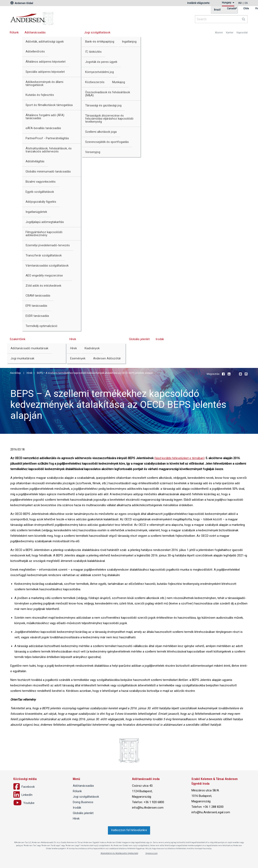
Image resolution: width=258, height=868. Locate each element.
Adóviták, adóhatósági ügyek (45, 42)
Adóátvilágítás (35, 161)
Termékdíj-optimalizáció (41, 326)
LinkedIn (229, 374)
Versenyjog (93, 152)
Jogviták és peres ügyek (101, 62)
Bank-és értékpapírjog (100, 42)
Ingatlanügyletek (36, 212)
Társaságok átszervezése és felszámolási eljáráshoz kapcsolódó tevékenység (109, 119)
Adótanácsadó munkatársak (29, 348)
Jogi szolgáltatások (97, 32)
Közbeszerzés (95, 82)
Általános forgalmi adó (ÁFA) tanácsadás (45, 117)
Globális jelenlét (139, 339)
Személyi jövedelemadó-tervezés (48, 245)
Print (246, 374)
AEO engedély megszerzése (44, 275)
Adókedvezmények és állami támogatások (44, 83)
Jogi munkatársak (22, 358)
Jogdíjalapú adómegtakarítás (45, 222)
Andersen (71, 17)
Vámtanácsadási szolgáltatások (47, 266)
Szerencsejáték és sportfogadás (107, 142)
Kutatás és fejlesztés (40, 95)
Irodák (160, 339)
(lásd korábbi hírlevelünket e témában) (180, 458)
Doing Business (83, 802)
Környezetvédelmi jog (99, 72)
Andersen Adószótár (107, 358)
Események (78, 358)
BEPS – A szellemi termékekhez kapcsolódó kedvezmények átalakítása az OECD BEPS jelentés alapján (95, 373)
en (246, 3)
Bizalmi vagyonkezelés (41, 182)
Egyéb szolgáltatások (40, 192)
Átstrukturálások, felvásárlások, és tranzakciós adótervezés (49, 150)
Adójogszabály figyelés (41, 202)
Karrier (230, 33)
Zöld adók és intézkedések (43, 286)
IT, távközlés (93, 52)
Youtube (235, 374)
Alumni (219, 33)
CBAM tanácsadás (38, 296)
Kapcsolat (242, 33)
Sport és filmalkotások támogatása (49, 105)
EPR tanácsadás (36, 306)
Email (240, 374)
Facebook (223, 374)
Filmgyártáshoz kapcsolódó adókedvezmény (44, 234)
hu (240, 3)
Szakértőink (18, 339)
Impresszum (152, 853)
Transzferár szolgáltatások (44, 255)
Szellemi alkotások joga (101, 132)
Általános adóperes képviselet (46, 62)
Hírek (73, 339)
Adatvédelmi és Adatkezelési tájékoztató (119, 853)
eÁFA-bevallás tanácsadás (43, 128)
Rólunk (14, 32)
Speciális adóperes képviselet (45, 72)
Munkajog (119, 82)
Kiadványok (92, 348)
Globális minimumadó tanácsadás (48, 171)
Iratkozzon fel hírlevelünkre (129, 830)
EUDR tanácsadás (37, 316)
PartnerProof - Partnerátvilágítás (47, 138)
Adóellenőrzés (35, 51)
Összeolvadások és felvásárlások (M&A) (108, 94)
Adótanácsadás (35, 32)
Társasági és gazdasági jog (103, 105)
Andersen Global (22, 3)
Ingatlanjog (129, 42)
